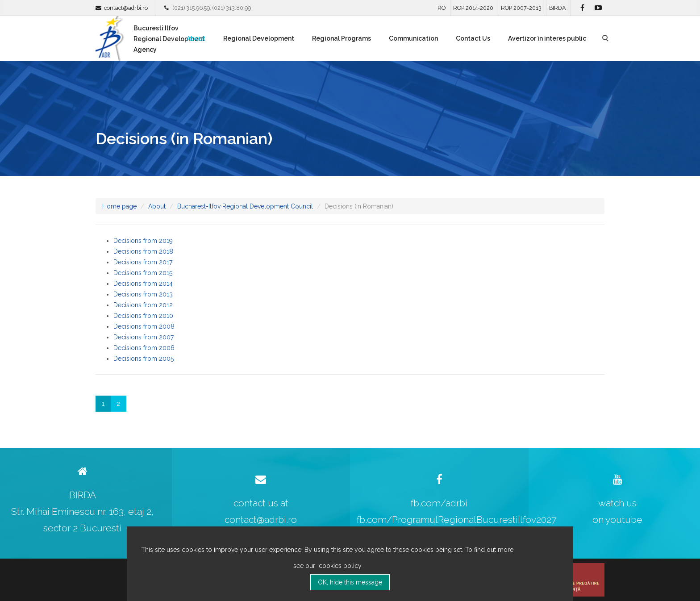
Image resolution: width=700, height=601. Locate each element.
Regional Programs (342, 38)
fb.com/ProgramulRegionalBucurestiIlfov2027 (456, 520)
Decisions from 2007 (144, 337)
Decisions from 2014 (143, 284)
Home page (119, 206)
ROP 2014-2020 (473, 8)
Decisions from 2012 (143, 305)
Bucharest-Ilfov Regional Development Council (245, 206)
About (196, 38)
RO (442, 8)
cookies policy (339, 566)
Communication (413, 38)
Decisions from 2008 (144, 326)
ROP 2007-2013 (521, 8)
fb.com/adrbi (439, 503)
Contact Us (473, 38)
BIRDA (558, 8)
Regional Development (259, 38)
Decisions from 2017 (143, 262)
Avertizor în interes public (547, 38)
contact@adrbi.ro (126, 8)
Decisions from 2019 (143, 241)
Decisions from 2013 (143, 294)
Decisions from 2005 (144, 359)
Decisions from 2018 (143, 251)
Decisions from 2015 (143, 273)
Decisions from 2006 (144, 348)
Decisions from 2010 (143, 316)
